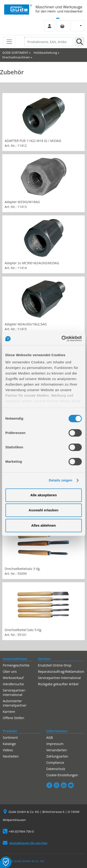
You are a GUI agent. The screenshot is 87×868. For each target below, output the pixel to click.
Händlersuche (13, 684)
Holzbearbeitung (45, 53)
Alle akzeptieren (43, 495)
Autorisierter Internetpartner (15, 703)
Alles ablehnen (44, 525)
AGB (50, 737)
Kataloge (9, 744)
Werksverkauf (13, 678)
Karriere (9, 712)
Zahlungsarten (57, 756)
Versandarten (57, 750)
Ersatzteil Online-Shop (55, 665)
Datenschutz (56, 769)
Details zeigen (60, 480)
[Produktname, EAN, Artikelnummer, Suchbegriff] (49, 42)
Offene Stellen (13, 718)
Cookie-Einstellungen (62, 775)
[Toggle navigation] (9, 42)
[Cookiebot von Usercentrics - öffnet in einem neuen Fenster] (62, 339)
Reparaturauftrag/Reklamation (61, 671)
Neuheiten (11, 756)
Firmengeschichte (16, 665)
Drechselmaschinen (16, 57)
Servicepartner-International (14, 692)
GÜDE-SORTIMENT (15, 53)
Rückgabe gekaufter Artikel (58, 684)
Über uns (10, 671)
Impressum (55, 744)
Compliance (55, 763)
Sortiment (10, 737)
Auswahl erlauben (43, 510)
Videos (8, 750)
